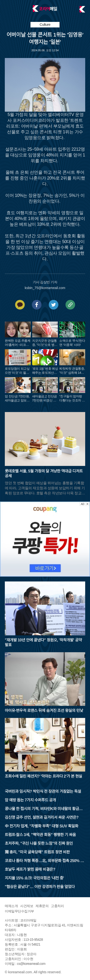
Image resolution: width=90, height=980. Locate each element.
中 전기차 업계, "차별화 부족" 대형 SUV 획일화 (42, 826)
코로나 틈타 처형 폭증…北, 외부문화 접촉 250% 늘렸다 (44, 861)
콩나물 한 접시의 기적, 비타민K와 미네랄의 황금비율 (44, 809)
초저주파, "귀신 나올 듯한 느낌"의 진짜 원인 (39, 843)
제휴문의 (42, 906)
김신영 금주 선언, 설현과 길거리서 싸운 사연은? (42, 817)
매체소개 (11, 906)
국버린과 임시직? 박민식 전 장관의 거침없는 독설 (43, 791)
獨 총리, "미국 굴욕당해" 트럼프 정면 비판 (37, 852)
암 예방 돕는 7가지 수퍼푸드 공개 (30, 800)
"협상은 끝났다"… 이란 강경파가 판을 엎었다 (40, 887)
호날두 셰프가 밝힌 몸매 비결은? (30, 869)
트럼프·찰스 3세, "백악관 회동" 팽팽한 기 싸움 (40, 835)
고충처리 (57, 906)
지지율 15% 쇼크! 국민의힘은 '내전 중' (34, 878)
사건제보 (27, 906)
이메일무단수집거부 (19, 911)
